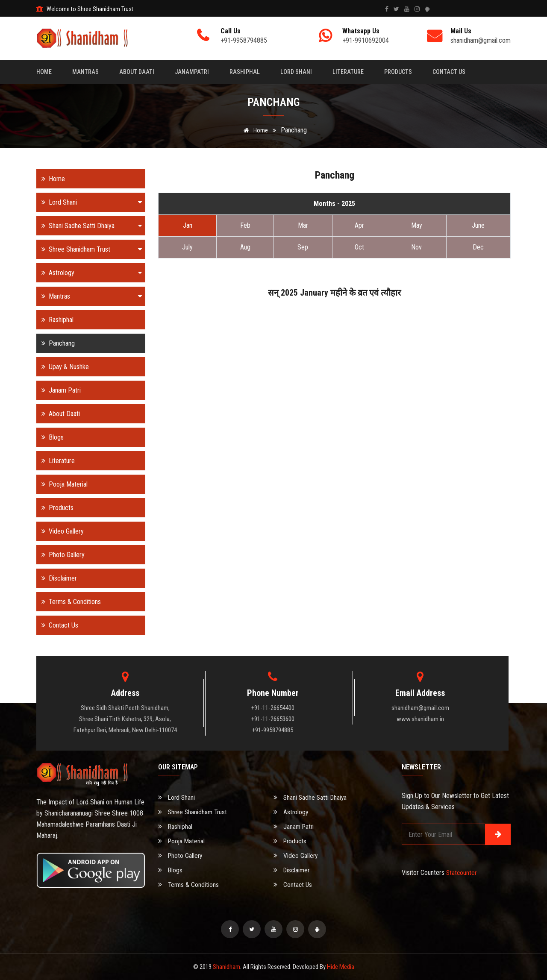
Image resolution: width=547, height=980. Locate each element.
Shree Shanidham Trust (89, 249)
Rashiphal (245, 72)
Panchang (56, 343)
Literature (348, 72)
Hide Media (341, 967)
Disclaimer (57, 578)
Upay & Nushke (63, 367)
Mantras (85, 72)
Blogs (50, 437)
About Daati (137, 72)
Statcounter (462, 873)
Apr (359, 225)
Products (398, 72)
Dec (478, 247)
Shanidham (226, 967)
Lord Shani (296, 72)
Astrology (89, 273)
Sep (303, 247)
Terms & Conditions (69, 602)
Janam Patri (59, 390)
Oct (359, 247)
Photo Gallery (60, 555)
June (478, 225)
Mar (303, 225)
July (187, 247)
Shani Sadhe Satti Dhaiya (89, 226)
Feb (245, 225)
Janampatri (192, 72)
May (417, 225)
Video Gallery (60, 531)
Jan (188, 225)
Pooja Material (62, 484)
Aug (245, 247)
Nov (416, 247)
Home (44, 72)
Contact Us (449, 72)
